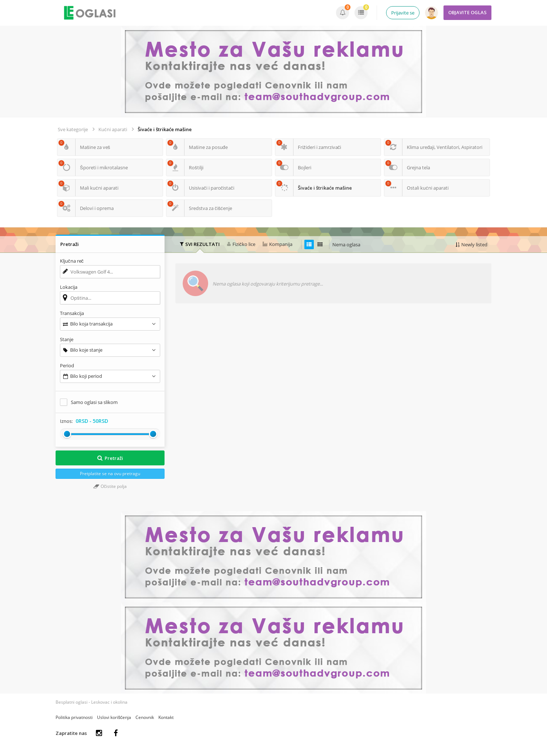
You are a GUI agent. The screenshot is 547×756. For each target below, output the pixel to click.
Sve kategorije (73, 129)
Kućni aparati (113, 129)
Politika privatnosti (74, 717)
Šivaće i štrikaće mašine (165, 129)
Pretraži (110, 458)
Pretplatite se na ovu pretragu (110, 474)
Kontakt (166, 717)
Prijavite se (403, 13)
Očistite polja (110, 486)
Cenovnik (145, 717)
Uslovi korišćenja (114, 717)
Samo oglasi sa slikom (94, 402)
